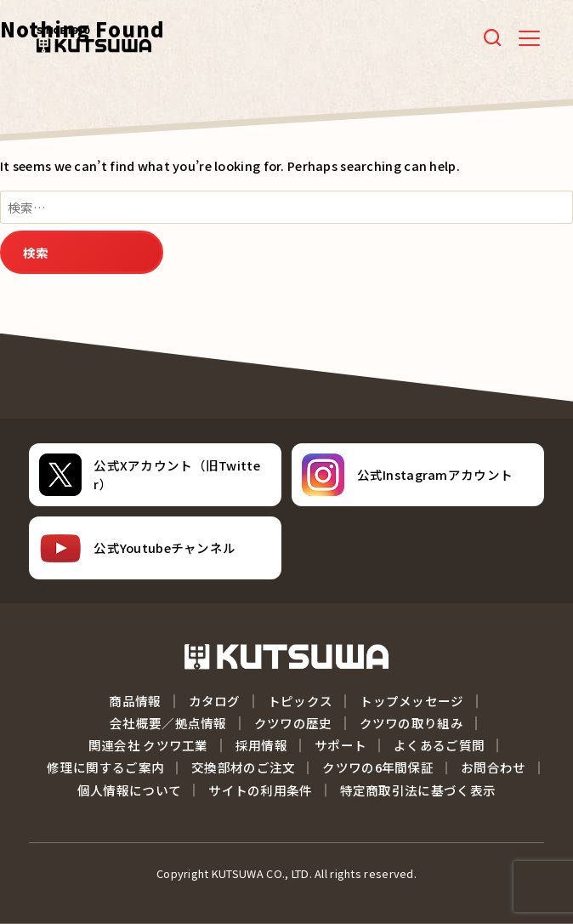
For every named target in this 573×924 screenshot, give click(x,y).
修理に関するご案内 (105, 767)
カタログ (215, 701)
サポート (340, 745)
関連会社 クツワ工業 (148, 745)
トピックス (300, 701)
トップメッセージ (411, 701)
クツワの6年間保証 (378, 767)
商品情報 (135, 701)
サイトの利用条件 (260, 790)
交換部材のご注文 (243, 767)
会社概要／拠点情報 (168, 723)
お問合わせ (493, 767)
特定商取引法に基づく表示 (418, 790)
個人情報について (129, 790)
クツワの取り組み (411, 723)
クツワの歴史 (293, 723)
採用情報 (261, 745)
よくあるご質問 (439, 745)
